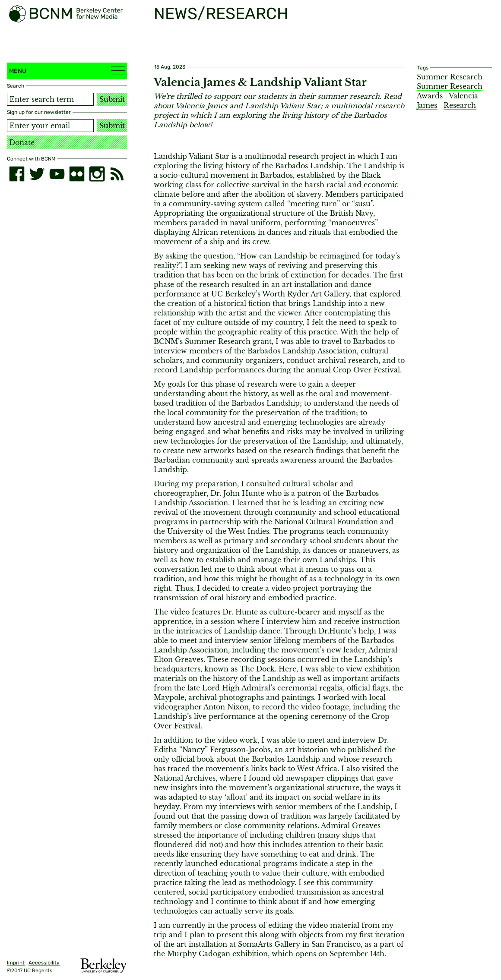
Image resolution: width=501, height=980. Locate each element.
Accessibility (44, 963)
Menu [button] (67, 71)
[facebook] (17, 174)
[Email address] (50, 126)
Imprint (16, 963)
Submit (112, 99)
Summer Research (450, 77)
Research (460, 105)
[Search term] (50, 99)
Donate (22, 142)
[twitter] (37, 174)
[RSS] (117, 174)
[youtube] (57, 174)
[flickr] (77, 174)
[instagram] (97, 174)
